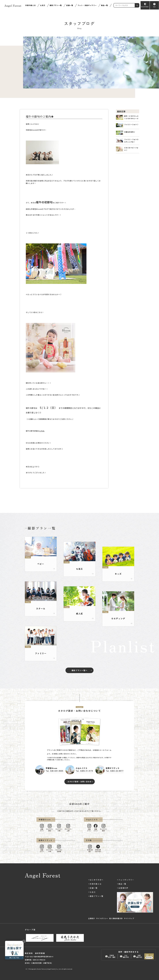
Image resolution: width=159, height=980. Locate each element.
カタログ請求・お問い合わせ (79, 782)
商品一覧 (105, 5)
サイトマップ (129, 918)
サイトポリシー (102, 918)
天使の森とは (30, 5)
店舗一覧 (70, 5)
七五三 (43, 5)
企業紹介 (92, 918)
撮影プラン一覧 (56, 5)
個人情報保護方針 (116, 918)
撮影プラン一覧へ (79, 670)
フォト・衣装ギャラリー (87, 5)
